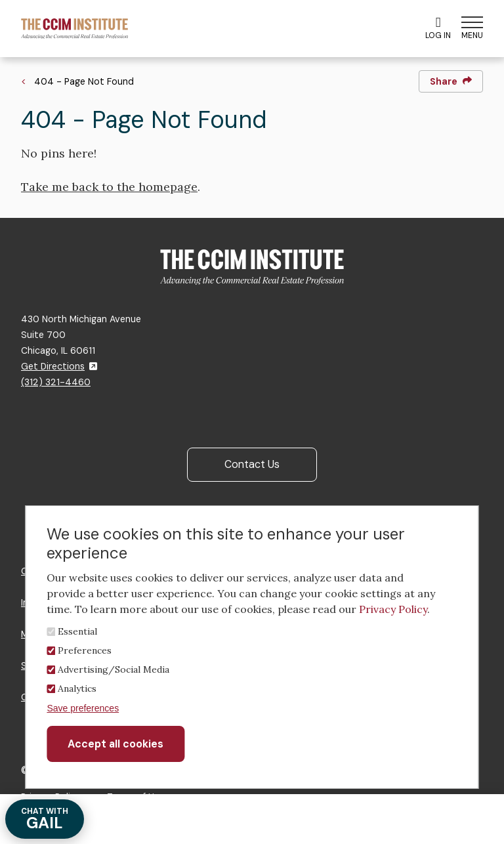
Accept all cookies (115, 744)
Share (451, 81)
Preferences (85, 650)
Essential (77, 631)
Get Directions (59, 366)
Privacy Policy (393, 609)
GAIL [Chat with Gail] (45, 819)
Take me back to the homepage (109, 187)
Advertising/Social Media (114, 669)
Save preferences (83, 708)
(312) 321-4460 (56, 382)
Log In (438, 28)
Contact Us (252, 464)
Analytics (77, 688)
